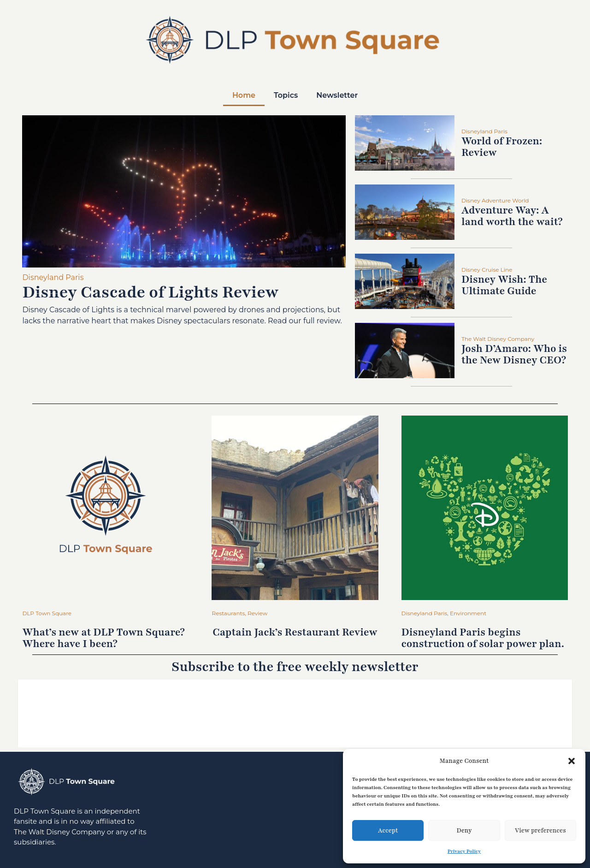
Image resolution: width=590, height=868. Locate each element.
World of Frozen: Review (502, 147)
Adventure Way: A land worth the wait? (512, 216)
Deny (464, 831)
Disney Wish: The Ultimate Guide (504, 285)
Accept (388, 831)
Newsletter (337, 95)
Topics (286, 95)
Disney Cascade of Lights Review (150, 292)
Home (244, 95)
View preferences (540, 831)
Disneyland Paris (53, 277)
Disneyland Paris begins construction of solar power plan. (483, 638)
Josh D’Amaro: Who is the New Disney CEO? (514, 354)
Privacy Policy (464, 851)
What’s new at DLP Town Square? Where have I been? (103, 638)
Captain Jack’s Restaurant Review (295, 632)
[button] (572, 761)
